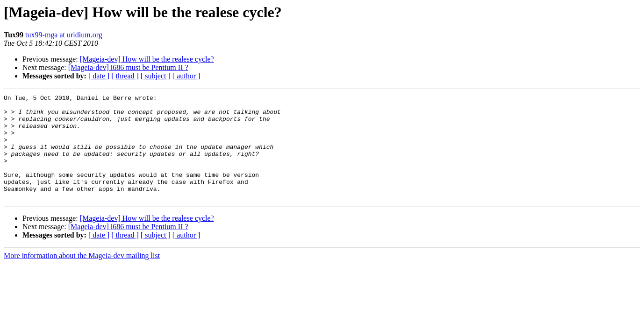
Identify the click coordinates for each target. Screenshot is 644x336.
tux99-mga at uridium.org (64, 35)
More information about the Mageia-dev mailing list (82, 276)
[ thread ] (125, 76)
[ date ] (99, 76)
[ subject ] (156, 76)
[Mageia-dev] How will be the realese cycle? (147, 59)
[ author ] (186, 76)
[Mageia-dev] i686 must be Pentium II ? (128, 67)
